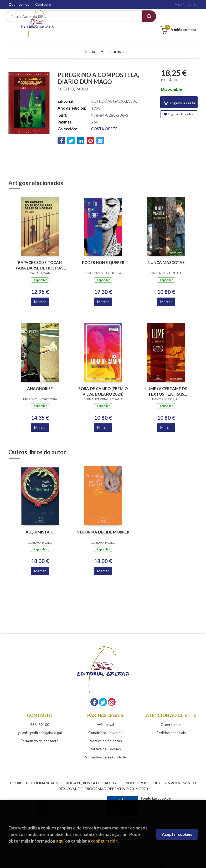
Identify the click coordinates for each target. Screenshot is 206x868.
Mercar (40, 295)
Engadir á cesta (179, 96)
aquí (60, 841)
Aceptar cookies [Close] (177, 834)
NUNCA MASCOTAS (166, 256)
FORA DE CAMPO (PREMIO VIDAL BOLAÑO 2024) (103, 385)
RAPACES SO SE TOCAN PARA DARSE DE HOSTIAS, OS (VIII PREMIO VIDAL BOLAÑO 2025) (40, 259)
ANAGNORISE (40, 382)
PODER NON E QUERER (103, 256)
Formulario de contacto (40, 734)
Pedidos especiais (171, 726)
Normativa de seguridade (105, 751)
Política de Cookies (105, 743)
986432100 (40, 718)
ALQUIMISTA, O (40, 526)
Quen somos (19, 4)
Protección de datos (105, 734)
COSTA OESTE (104, 123)
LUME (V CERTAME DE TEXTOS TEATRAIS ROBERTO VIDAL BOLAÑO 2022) (166, 385)
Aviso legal (105, 718)
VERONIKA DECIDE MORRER (103, 526)
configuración (104, 841)
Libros (117, 45)
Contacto (43, 4)
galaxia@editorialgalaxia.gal (40, 726)
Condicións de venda (105, 726)
